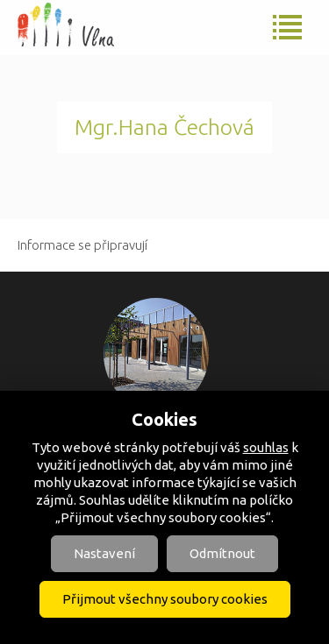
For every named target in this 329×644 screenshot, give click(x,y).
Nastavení (104, 553)
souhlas (266, 447)
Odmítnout (222, 553)
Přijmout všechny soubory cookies (165, 599)
